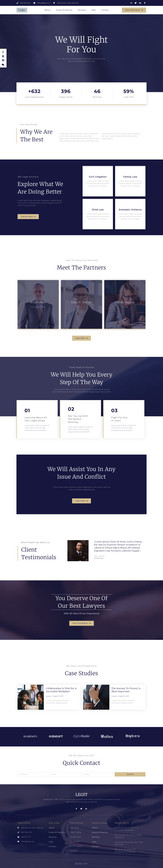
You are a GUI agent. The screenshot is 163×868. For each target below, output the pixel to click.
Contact (105, 10)
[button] (131, 3)
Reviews (82, 10)
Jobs (93, 10)
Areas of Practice (64, 10)
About (48, 10)
